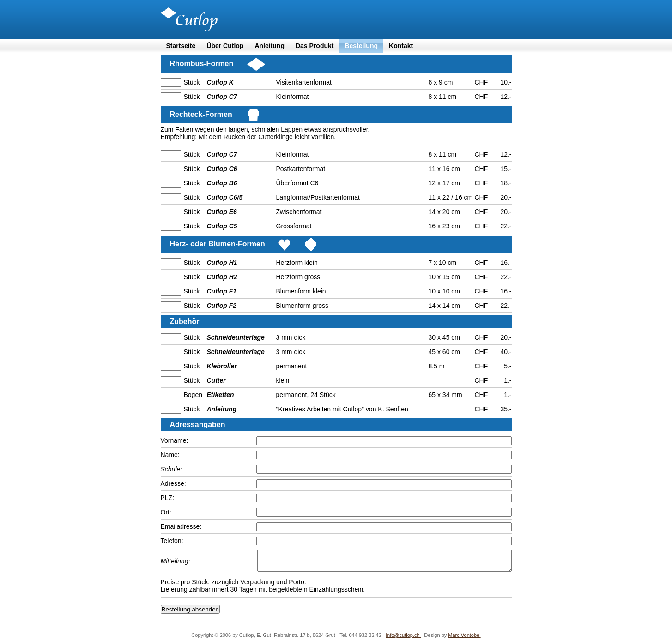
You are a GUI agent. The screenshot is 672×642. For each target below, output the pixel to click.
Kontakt (401, 46)
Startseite (181, 46)
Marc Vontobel (464, 639)
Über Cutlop (225, 46)
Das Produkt (315, 46)
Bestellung (361, 46)
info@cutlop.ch (404, 639)
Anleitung (269, 46)
